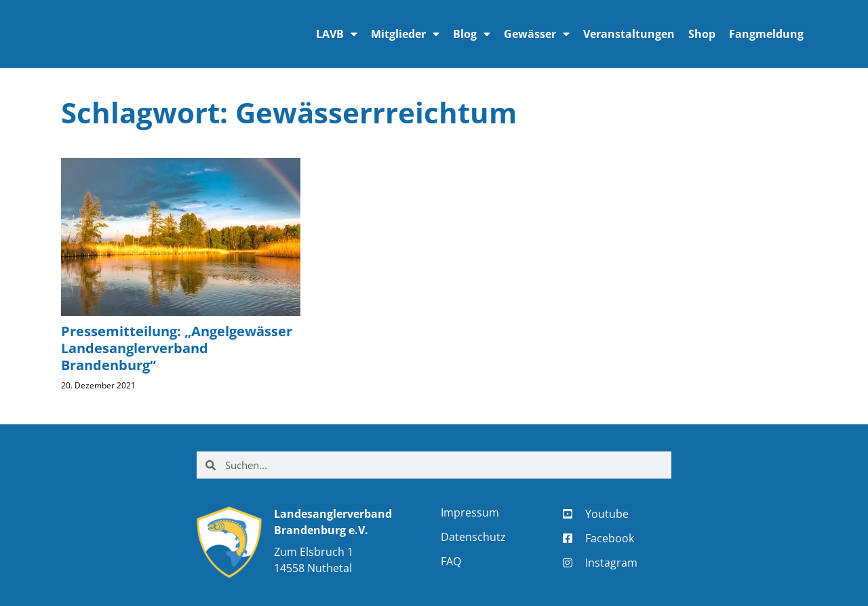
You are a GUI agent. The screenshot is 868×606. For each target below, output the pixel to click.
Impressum (470, 512)
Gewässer (537, 34)
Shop (702, 34)
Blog (472, 34)
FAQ (451, 561)
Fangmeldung (766, 34)
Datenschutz (473, 537)
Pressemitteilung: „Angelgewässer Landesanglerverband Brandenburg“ (177, 348)
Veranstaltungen (629, 34)
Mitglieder (405, 34)
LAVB (337, 34)
